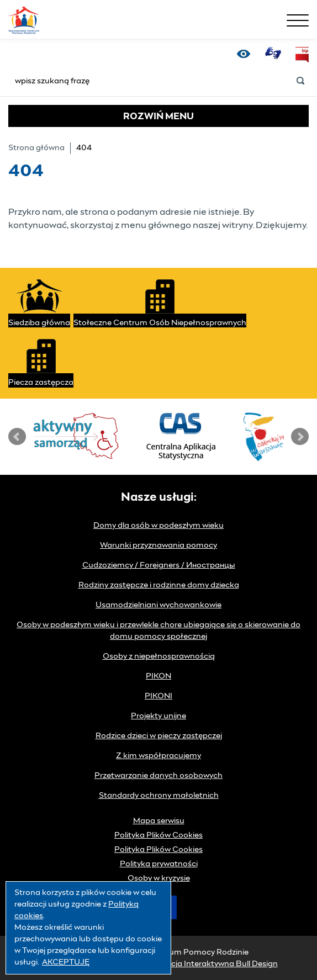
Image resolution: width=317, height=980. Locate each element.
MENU (158, 116)
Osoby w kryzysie (159, 878)
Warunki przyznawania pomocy (158, 545)
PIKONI (158, 696)
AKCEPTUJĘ (66, 962)
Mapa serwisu (159, 821)
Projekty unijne (158, 716)
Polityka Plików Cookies (158, 835)
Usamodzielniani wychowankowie (158, 605)
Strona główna (36, 148)
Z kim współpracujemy (158, 756)
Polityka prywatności (159, 864)
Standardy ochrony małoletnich (159, 796)
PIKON (158, 676)
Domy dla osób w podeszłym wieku (158, 526)
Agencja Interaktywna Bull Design (215, 964)
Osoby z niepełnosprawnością (159, 656)
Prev (17, 437)
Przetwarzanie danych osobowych (158, 776)
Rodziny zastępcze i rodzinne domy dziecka (159, 585)
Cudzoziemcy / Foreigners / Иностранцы (159, 565)
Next (300, 437)
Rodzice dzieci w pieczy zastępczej (159, 736)
